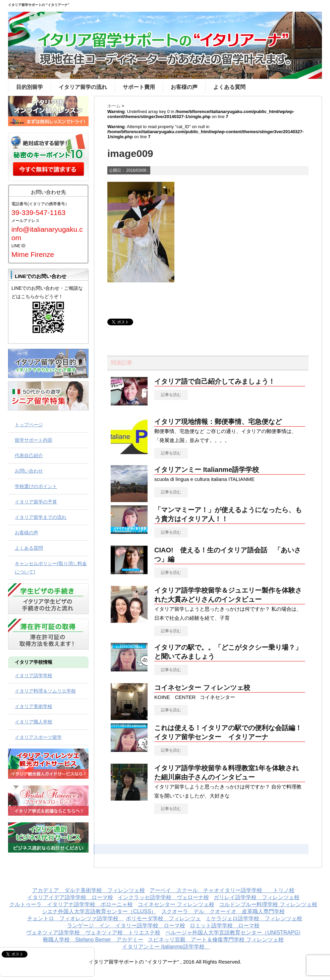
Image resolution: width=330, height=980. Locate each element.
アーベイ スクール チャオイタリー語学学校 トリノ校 (222, 890)
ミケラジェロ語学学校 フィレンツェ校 (254, 918)
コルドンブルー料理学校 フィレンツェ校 (268, 904)
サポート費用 (139, 87)
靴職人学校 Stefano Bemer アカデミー (93, 940)
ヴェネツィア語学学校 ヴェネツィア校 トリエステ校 (93, 933)
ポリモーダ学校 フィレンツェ (163, 918)
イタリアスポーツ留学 (38, 737)
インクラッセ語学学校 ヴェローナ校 (163, 897)
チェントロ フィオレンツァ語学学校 (75, 918)
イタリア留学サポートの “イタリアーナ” (39, 5)
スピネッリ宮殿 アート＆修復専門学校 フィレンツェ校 (216, 940)
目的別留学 (30, 87)
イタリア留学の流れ (83, 87)
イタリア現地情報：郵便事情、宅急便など (218, 422)
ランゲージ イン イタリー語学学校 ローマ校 (126, 925)
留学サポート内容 (34, 440)
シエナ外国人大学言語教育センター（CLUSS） (99, 911)
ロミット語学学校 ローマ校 (225, 925)
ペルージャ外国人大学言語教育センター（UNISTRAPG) (233, 933)
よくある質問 (229, 87)
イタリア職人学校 (34, 722)
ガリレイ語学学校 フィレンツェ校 (257, 897)
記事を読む (171, 395)
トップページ (29, 425)
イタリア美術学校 (34, 706)
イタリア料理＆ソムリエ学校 (45, 691)
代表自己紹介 (29, 455)
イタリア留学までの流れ (41, 517)
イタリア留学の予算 (36, 502)
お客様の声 (184, 87)
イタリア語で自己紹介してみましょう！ (215, 381)
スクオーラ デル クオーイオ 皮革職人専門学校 (223, 911)
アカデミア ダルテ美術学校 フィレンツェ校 (89, 890)
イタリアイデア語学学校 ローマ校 (70, 897)
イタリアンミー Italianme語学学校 (210, 470)
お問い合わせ (29, 471)
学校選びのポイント (36, 486)
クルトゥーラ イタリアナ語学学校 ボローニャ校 (71, 904)
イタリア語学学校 (34, 675)
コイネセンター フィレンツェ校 (202, 688)
